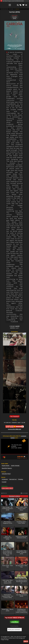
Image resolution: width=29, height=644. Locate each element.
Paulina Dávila (6, 466)
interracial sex (13, 479)
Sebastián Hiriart (6, 474)
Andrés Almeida (15, 466)
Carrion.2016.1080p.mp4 (15, 429)
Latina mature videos (7, 488)
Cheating (20, 479)
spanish (17, 326)
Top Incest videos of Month (15, 618)
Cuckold (4, 482)
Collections (14, 622)
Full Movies (12, 9)
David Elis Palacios (7, 468)
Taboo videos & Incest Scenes (5, 9)
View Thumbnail (14, 417)
